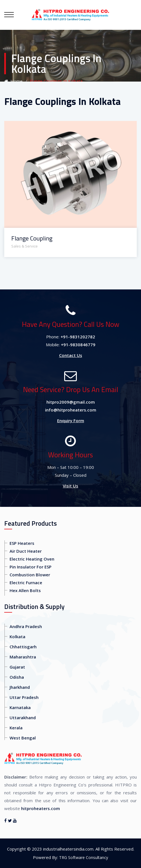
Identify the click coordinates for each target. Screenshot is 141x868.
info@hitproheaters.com (71, 410)
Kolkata (17, 637)
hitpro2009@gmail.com (71, 402)
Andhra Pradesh (26, 626)
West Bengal (23, 738)
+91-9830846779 (78, 345)
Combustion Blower (30, 575)
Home (13, 81)
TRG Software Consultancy (84, 857)
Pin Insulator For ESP (31, 567)
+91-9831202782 (78, 337)
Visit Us (70, 486)
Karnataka (20, 707)
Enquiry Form (71, 420)
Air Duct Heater (26, 551)
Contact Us (71, 355)
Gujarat (17, 667)
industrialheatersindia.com (68, 849)
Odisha (17, 677)
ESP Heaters (22, 543)
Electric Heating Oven (32, 559)
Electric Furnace (26, 583)
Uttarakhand (23, 718)
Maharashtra (23, 657)
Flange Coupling (32, 238)
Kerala (16, 728)
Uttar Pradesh (24, 697)
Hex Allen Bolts (25, 590)
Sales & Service (24, 246)
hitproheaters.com (41, 808)
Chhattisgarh (23, 647)
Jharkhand (20, 687)
